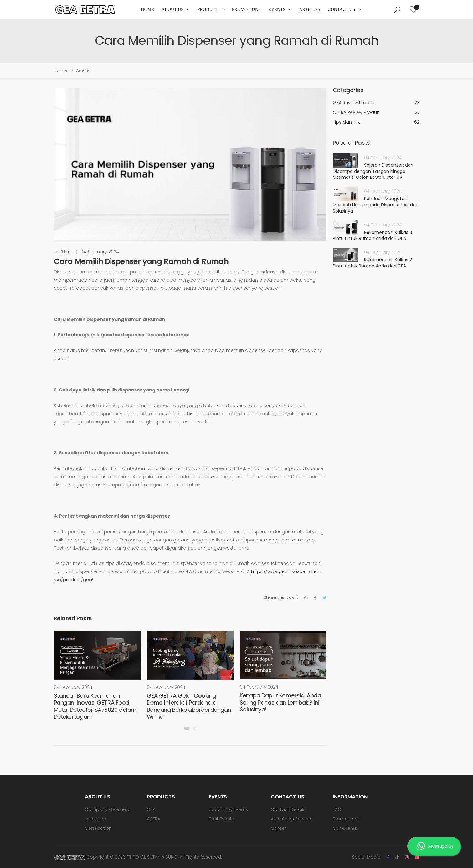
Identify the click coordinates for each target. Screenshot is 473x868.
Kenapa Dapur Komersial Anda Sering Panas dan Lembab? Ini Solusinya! (280, 702)
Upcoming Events (228, 809)
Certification (98, 828)
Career (278, 828)
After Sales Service (291, 819)
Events (277, 10)
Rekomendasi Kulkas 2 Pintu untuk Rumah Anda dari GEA (372, 263)
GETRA (154, 819)
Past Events (221, 819)
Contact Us (342, 10)
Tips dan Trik (376, 122)
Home (147, 10)
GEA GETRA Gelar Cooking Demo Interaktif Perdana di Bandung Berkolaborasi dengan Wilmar (189, 706)
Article (83, 70)
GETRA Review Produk (376, 113)
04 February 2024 (100, 252)
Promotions (246, 10)
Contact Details (288, 809)
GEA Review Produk (376, 103)
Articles (310, 10)
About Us (172, 10)
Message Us (435, 846)
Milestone (95, 819)
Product (208, 10)
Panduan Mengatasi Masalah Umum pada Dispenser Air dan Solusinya (376, 205)
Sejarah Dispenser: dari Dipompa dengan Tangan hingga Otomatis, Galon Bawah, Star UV (373, 171)
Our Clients (345, 828)
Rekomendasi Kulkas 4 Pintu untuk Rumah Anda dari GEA (373, 235)
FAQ (337, 809)
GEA (151, 809)
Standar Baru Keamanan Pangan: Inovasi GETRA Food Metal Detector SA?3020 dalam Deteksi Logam (95, 706)
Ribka (67, 252)
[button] (397, 10)
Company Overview (107, 809)
